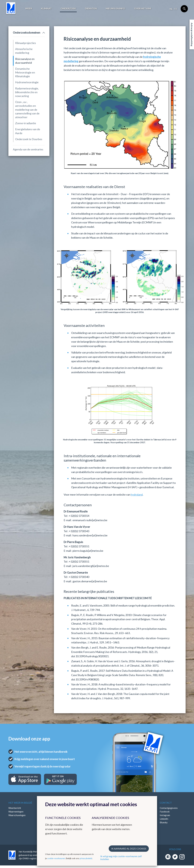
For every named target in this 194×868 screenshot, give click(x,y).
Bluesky (164, 822)
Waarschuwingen (17, 815)
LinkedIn (164, 819)
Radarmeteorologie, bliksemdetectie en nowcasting (27, 92)
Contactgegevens (169, 808)
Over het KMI (142, 8)
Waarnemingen (16, 812)
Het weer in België (20, 803)
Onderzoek (68, 8)
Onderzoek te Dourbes (29, 139)
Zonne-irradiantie (26, 123)
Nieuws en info (115, 8)
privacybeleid (86, 858)
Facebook (165, 812)
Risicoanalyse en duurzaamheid (25, 61)
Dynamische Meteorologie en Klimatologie (25, 72)
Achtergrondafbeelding (192, 34)
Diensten (91, 8)
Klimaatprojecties (26, 43)
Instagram (165, 815)
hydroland (137, 495)
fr (175, 9)
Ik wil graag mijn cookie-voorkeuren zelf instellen (121, 858)
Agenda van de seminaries (28, 149)
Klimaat (46, 8)
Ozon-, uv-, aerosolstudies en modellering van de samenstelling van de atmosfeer (27, 110)
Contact (166, 803)
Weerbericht (15, 808)
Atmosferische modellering (24, 51)
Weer (29, 8)
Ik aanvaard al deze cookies (129, 849)
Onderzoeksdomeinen (27, 33)
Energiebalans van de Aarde (28, 131)
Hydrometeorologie (27, 82)
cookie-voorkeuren (56, 858)
